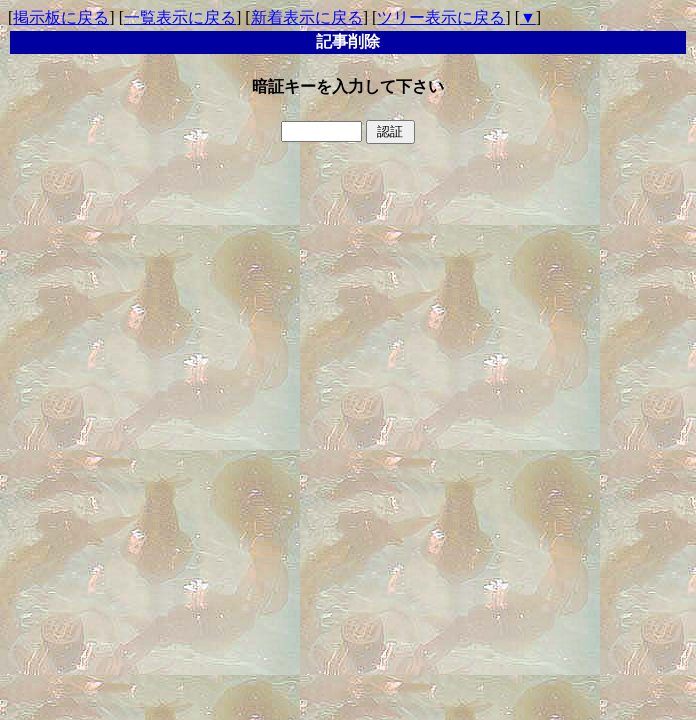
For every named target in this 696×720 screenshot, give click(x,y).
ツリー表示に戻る (441, 17)
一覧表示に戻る (180, 17)
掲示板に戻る (61, 17)
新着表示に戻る (307, 17)
